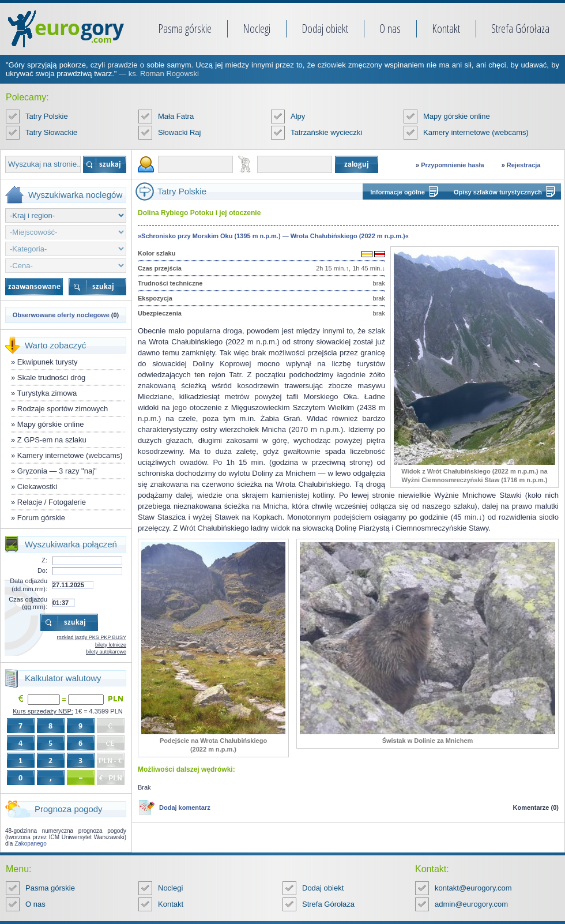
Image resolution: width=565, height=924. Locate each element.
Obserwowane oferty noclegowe (61, 315)
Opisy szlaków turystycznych (498, 192)
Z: (44, 560)
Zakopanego (31, 844)
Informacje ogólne (398, 192)
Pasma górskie (185, 29)
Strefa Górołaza (520, 29)
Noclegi (257, 29)
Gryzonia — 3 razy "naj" (57, 471)
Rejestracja (524, 165)
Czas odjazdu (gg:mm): (28, 603)
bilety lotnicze (111, 645)
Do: (42, 570)
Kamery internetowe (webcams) (476, 132)
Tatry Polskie (47, 116)
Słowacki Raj (179, 132)
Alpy (298, 116)
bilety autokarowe (106, 652)
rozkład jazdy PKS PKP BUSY (92, 637)
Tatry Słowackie (51, 132)
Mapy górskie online (457, 116)
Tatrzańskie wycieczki (326, 132)
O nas (390, 29)
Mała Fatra (176, 116)
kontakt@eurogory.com (473, 888)
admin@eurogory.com (471, 904)
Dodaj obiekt (325, 29)
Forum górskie (41, 518)
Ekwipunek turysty (48, 362)
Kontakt (446, 29)
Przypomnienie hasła (452, 165)
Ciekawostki (37, 487)
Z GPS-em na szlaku (52, 440)
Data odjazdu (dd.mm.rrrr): (29, 585)
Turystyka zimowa (47, 393)
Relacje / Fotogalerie (52, 502)
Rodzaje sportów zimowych (63, 409)
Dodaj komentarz (185, 807)
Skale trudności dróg (52, 378)
